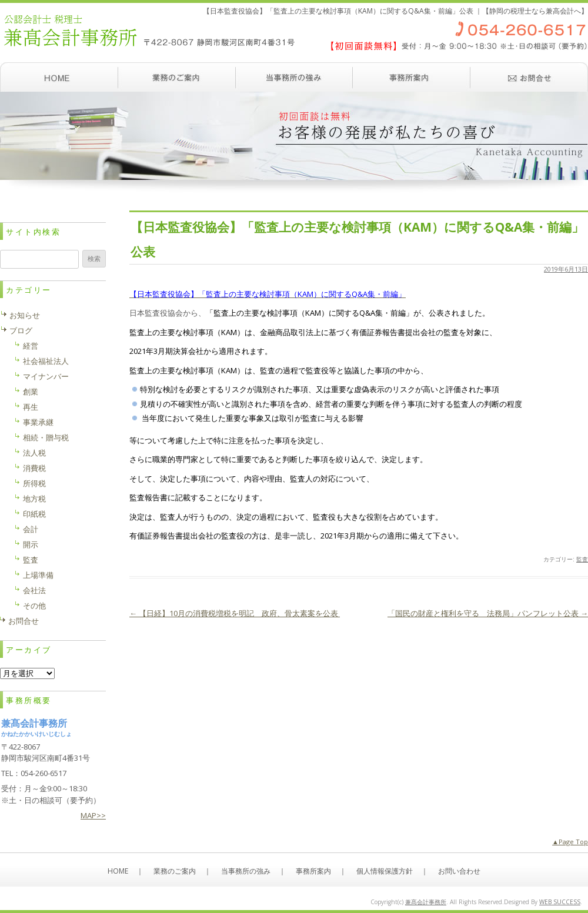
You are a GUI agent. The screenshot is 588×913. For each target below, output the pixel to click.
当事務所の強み (294, 77)
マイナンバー (46, 376)
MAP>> (93, 815)
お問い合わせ (529, 77)
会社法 (34, 590)
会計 (31, 529)
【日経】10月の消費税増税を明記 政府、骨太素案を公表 (235, 613)
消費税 (34, 468)
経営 (31, 346)
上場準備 (38, 575)
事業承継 (38, 422)
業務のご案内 (176, 77)
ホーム (59, 77)
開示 (31, 544)
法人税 (34, 453)
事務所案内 (412, 77)
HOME (118, 871)
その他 (34, 606)
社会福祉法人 (46, 361)
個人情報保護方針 (385, 871)
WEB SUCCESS (560, 902)
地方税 (34, 499)
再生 (31, 407)
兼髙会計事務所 (426, 902)
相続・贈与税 (46, 437)
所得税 (34, 483)
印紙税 (34, 514)
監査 (582, 559)
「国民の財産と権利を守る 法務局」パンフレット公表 (488, 613)
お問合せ (24, 621)
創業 (31, 392)
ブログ (21, 330)
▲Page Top (570, 842)
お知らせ (25, 315)
